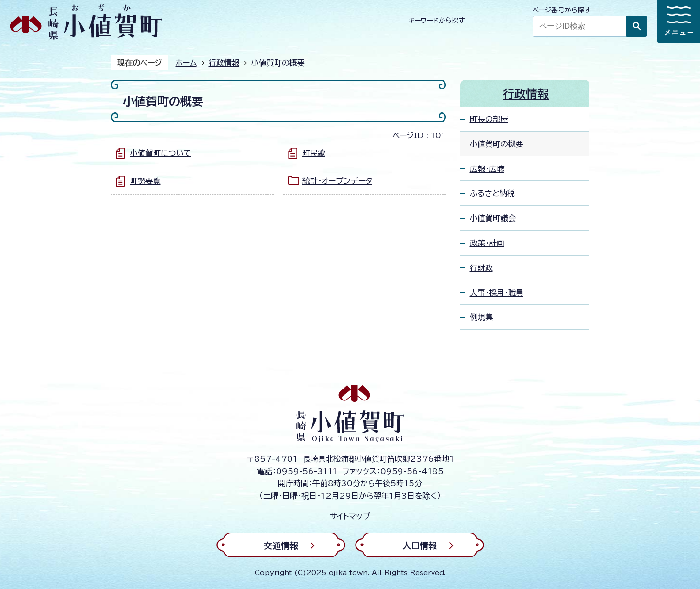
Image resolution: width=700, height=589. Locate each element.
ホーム (186, 63)
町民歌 (314, 153)
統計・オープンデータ (337, 181)
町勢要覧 (145, 181)
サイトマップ (350, 516)
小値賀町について (161, 153)
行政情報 (224, 63)
